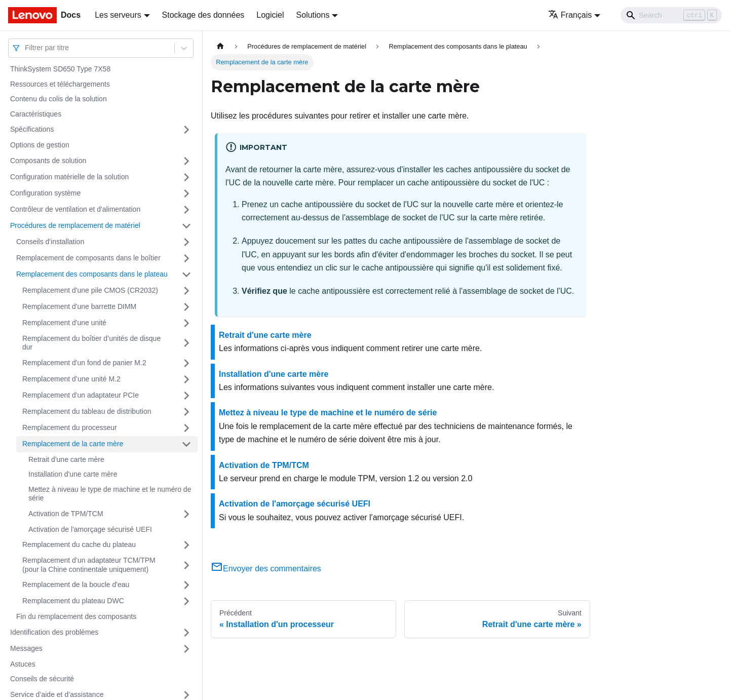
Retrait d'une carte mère (66, 459)
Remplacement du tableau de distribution (87, 411)
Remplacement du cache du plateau (79, 545)
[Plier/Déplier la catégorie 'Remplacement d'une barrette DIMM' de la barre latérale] (186, 307)
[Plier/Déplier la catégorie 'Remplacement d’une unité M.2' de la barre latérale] (186, 379)
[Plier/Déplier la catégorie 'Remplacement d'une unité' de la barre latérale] (186, 323)
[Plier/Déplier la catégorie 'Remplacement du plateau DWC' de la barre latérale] (186, 601)
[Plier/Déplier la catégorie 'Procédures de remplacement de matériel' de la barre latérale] (186, 226)
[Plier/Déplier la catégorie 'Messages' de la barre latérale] (186, 649)
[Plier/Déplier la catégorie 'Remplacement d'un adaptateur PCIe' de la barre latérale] (186, 396)
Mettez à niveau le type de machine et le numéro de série (110, 494)
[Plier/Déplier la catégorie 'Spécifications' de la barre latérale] (186, 130)
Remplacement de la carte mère (73, 444)
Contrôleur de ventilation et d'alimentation (75, 209)
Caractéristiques (36, 114)
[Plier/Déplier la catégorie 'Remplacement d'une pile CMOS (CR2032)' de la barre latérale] (186, 291)
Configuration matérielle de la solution (69, 177)
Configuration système (45, 193)
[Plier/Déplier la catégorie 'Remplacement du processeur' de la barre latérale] (186, 428)
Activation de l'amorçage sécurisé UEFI (90, 529)
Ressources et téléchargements (60, 84)
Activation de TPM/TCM (66, 514)
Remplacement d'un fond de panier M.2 (84, 363)
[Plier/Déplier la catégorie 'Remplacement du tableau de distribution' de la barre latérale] (186, 412)
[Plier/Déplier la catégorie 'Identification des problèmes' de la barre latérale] (186, 633)
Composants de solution (48, 161)
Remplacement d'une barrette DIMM (79, 306)
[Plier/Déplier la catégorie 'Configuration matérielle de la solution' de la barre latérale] (186, 177)
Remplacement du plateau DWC (73, 601)
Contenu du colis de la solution (59, 99)
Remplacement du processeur (70, 427)
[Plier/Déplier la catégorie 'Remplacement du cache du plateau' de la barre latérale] (186, 545)
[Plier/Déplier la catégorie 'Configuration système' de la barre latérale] (186, 193)
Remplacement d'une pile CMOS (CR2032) (90, 290)
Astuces (23, 664)
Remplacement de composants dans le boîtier (88, 258)
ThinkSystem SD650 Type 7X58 (60, 69)
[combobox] (26, 48)
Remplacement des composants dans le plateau (92, 274)
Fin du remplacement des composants (76, 616)
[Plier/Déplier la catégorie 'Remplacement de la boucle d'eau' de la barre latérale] (186, 585)
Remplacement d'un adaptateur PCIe (81, 395)
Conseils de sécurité (42, 679)
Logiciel (270, 15)
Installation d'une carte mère (73, 474)
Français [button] (570, 15)
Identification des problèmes (54, 632)
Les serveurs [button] (118, 15)
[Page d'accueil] (220, 46)
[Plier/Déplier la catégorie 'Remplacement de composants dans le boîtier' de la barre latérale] (186, 258)
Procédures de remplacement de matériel (75, 225)
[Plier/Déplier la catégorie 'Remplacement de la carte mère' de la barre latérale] (186, 444)
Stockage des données (203, 15)
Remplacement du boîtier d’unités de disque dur (91, 343)
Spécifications (32, 129)
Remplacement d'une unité (64, 323)
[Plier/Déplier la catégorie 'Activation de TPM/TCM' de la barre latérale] (186, 514)
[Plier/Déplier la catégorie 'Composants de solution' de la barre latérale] (186, 161)
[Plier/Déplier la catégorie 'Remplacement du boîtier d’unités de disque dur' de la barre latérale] (186, 343)
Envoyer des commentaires (266, 569)
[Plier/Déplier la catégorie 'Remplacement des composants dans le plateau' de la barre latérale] (186, 275)
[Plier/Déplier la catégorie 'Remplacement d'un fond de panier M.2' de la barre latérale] (186, 363)
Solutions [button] (313, 15)
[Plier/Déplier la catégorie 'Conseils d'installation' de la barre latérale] (186, 242)
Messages (26, 648)
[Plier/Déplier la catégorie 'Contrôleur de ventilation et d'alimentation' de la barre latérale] (186, 210)
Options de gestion (40, 145)
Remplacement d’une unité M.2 (71, 379)
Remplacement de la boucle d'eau (76, 585)
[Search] (671, 15)
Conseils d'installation (50, 242)
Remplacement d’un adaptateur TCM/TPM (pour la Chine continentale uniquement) (89, 565)
